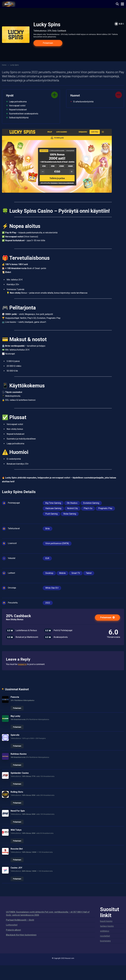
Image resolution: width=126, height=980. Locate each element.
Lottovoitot (12, 925)
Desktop (49, 573)
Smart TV (76, 573)
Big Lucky (15, 716)
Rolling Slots (17, 792)
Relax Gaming (70, 514)
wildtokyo (105, 931)
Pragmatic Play (105, 508)
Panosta (15, 697)
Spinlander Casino (20, 773)
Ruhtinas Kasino (19, 754)
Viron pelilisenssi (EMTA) (57, 543)
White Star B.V (52, 588)
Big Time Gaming (53, 503)
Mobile (62, 573)
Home (4, 65)
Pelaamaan (48, 43)
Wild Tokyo (16, 830)
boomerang (105, 941)
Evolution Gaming (91, 503)
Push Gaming (51, 514)
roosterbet (105, 936)
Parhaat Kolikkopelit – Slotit (20, 920)
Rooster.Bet (17, 849)
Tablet (89, 573)
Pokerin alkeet (13, 930)
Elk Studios (72, 503)
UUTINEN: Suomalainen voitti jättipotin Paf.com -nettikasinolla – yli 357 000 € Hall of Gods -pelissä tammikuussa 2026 (48, 914)
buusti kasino (106, 921)
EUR (47, 558)
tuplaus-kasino (107, 926)
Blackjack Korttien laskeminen (21, 935)
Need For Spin (18, 811)
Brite (48, 529)
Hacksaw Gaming (53, 508)
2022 (48, 603)
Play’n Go (88, 508)
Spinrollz (15, 735)
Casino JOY (16, 868)
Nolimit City (73, 508)
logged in (22, 664)
